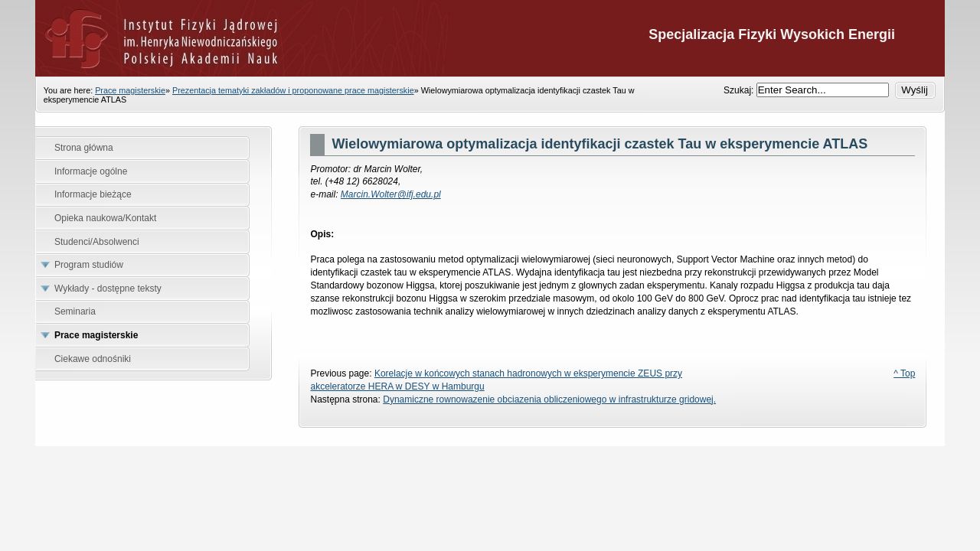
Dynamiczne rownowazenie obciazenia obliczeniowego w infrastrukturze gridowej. (549, 399)
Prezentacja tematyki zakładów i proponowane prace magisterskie (293, 90)
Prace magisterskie (130, 90)
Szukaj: (740, 90)
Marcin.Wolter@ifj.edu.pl (391, 194)
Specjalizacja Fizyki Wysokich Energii (490, 38)
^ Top (904, 373)
